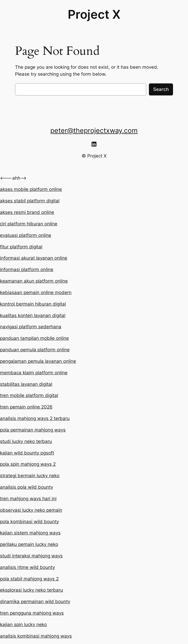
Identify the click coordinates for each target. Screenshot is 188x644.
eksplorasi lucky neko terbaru (31, 590)
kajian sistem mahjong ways (30, 533)
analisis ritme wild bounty (27, 567)
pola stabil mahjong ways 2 (29, 579)
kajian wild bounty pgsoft (27, 453)
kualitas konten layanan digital (33, 315)
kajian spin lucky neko (23, 624)
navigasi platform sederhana (31, 327)
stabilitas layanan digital (26, 384)
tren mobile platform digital (29, 395)
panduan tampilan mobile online (34, 338)
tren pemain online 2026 (26, 407)
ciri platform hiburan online (29, 224)
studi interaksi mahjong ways (31, 556)
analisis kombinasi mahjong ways (36, 636)
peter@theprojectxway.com (94, 130)
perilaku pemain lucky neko (29, 544)
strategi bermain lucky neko (30, 476)
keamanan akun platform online (34, 281)
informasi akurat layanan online (34, 258)
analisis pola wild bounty (27, 487)
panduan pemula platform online (35, 350)
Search (161, 89)
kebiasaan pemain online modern (36, 292)
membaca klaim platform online (34, 373)
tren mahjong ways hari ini (28, 499)
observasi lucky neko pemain (31, 510)
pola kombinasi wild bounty (29, 522)
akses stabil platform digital (30, 201)
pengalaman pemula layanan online (38, 361)
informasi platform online (27, 269)
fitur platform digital (21, 247)
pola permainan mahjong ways (33, 430)
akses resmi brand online (27, 212)
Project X (94, 14)
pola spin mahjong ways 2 (28, 464)
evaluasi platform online (26, 235)
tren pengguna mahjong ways (32, 613)
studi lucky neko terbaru (26, 441)
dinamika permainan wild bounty (35, 601)
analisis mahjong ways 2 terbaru (35, 418)
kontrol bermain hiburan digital (33, 304)
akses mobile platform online (31, 189)
